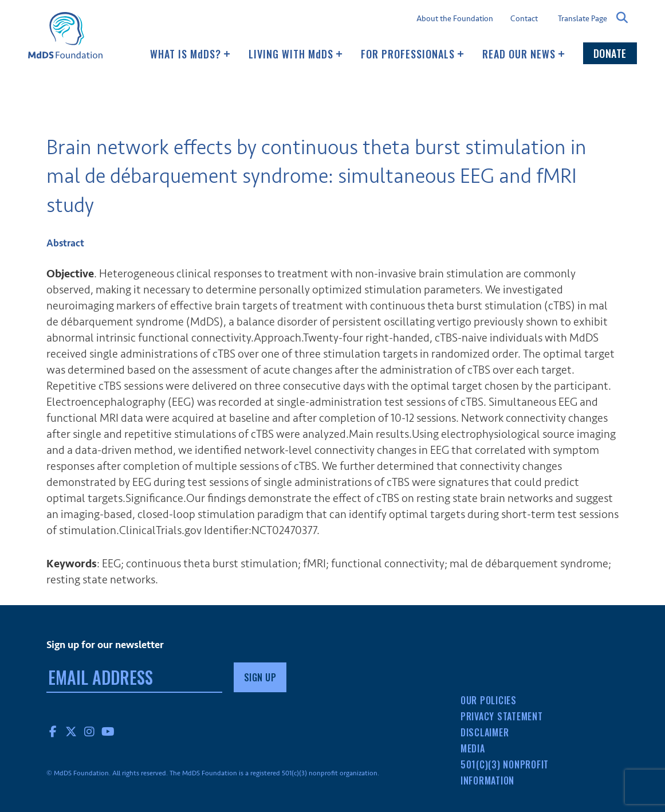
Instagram (90, 731)
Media (473, 748)
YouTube (108, 731)
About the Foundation (455, 19)
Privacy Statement (502, 716)
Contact (524, 19)
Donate (610, 53)
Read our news (524, 54)
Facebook (53, 731)
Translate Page (583, 18)
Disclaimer (485, 732)
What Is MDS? (190, 54)
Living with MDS (296, 54)
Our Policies (489, 700)
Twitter (72, 731)
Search (622, 18)
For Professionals (412, 54)
